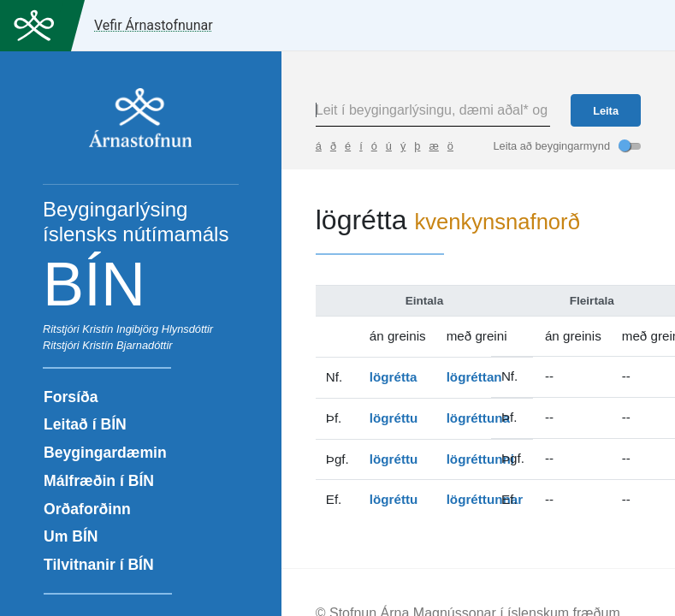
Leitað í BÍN (85, 424)
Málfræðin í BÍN (99, 481)
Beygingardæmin (105, 453)
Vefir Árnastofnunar (154, 25)
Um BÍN (71, 536)
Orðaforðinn (87, 509)
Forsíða (71, 397)
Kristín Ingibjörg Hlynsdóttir (148, 329)
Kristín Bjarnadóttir (127, 345)
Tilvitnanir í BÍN (99, 565)
